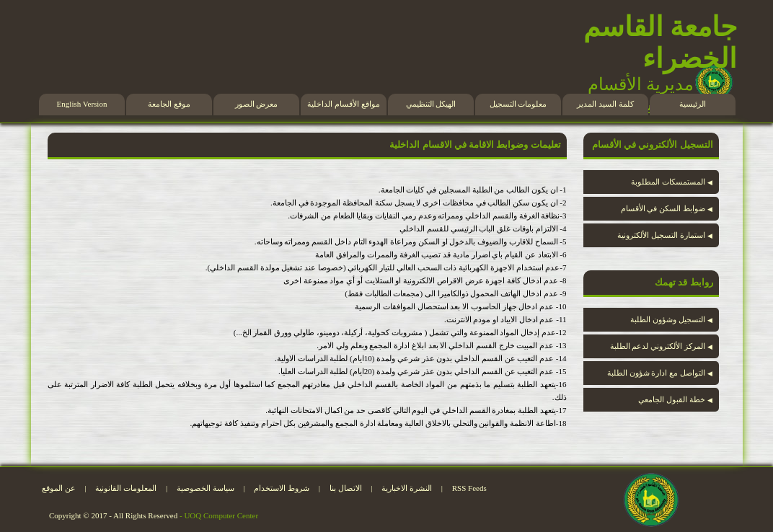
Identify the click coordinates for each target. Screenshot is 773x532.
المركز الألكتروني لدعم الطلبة (661, 346)
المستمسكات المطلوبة (672, 182)
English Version (82, 104)
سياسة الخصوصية (206, 488)
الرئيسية (693, 104)
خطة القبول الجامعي (675, 399)
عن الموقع (59, 488)
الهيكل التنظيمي (431, 104)
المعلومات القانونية (126, 488)
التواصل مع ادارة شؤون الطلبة (660, 373)
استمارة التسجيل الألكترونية (664, 235)
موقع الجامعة (169, 104)
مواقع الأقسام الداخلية (344, 104)
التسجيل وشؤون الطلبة (671, 319)
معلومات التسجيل (518, 104)
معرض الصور (257, 104)
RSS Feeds (469, 488)
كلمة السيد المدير (605, 104)
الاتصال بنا (346, 488)
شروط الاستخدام (282, 488)
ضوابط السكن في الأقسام (667, 208)
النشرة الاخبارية (407, 488)
